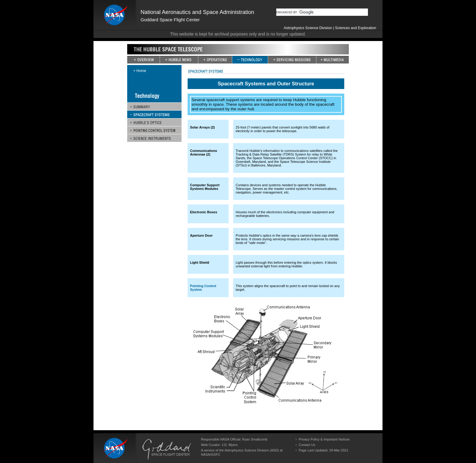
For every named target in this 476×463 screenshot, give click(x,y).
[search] (322, 12)
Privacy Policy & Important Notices (324, 439)
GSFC (216, 454)
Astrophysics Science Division (308, 28)
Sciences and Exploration (356, 28)
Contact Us (307, 445)
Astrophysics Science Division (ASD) (252, 450)
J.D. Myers (230, 445)
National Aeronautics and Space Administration (197, 12)
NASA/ (206, 454)
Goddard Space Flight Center (170, 20)
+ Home (140, 71)
